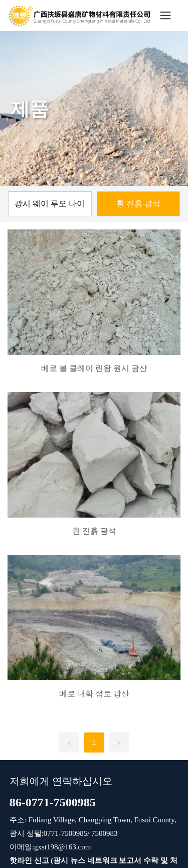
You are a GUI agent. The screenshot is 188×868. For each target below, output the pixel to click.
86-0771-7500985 (53, 802)
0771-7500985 (66, 833)
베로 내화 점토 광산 (94, 694)
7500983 (103, 833)
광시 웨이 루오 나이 (50, 204)
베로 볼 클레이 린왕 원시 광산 (94, 368)
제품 (30, 109)
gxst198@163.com (62, 847)
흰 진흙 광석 (138, 204)
